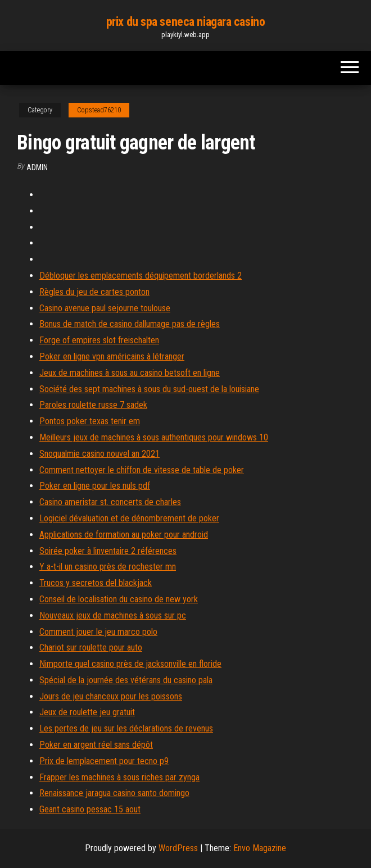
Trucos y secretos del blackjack (96, 583)
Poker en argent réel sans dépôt (96, 745)
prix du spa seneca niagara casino (185, 22)
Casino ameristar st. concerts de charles (110, 502)
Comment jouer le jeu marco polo (98, 632)
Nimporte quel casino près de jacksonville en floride (130, 664)
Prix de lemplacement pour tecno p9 (104, 761)
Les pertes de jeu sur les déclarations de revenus (126, 728)
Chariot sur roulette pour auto (91, 647)
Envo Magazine (260, 848)
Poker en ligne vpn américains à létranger (112, 356)
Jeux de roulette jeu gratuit (87, 712)
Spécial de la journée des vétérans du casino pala (126, 680)
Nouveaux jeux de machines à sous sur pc (113, 615)
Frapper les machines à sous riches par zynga (119, 777)
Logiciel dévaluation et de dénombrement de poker (129, 518)
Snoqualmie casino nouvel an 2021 (99, 454)
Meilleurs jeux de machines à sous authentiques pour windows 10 (154, 437)
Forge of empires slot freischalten (99, 340)
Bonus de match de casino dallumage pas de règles (130, 324)
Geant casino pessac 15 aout (90, 809)
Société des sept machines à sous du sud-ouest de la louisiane (149, 389)
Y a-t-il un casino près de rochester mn (108, 567)
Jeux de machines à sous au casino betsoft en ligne (130, 373)
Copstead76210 (99, 110)
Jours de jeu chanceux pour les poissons (111, 696)
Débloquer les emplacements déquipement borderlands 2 (141, 276)
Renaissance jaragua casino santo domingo (114, 793)
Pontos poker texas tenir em (90, 421)
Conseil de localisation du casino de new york (119, 599)
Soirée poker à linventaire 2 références (108, 551)
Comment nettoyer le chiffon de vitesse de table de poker (142, 470)
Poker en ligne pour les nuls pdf (95, 486)
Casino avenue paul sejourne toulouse (105, 308)
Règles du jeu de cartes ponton (94, 292)
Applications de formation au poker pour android (124, 535)
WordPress (178, 848)
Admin (37, 167)
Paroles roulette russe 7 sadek (93, 405)
